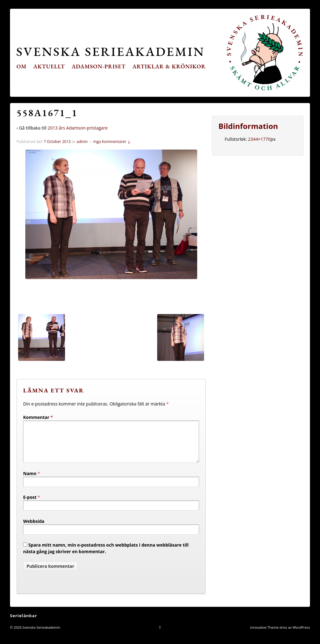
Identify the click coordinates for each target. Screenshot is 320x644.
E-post (30, 505)
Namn (30, 481)
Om (22, 66)
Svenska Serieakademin (110, 51)
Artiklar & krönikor (169, 66)
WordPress (301, 635)
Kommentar (38, 417)
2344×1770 (259, 139)
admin (82, 142)
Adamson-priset (99, 66)
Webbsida (34, 529)
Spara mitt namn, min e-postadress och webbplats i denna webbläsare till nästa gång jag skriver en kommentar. (106, 556)
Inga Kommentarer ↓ (112, 142)
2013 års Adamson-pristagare (77, 128)
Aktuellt (49, 66)
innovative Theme (264, 635)
